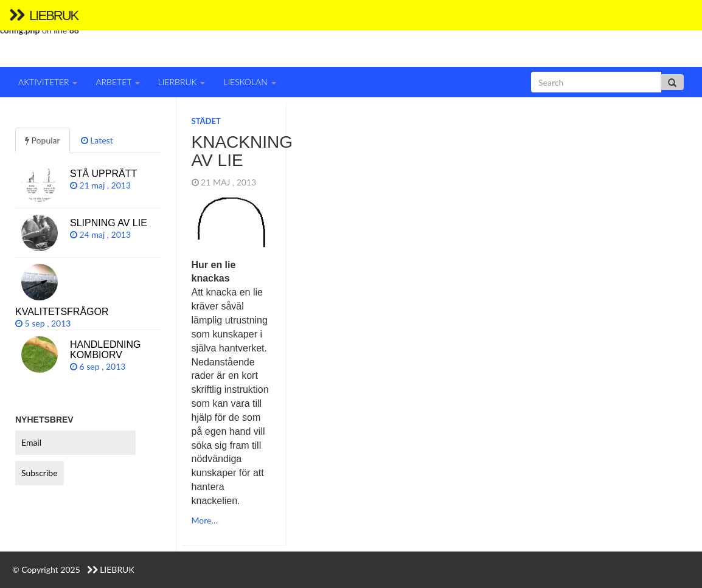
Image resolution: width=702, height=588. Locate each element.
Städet (206, 121)
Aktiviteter (48, 82)
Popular (43, 140)
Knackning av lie (242, 151)
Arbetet (117, 82)
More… (205, 520)
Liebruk (43, 16)
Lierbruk (182, 82)
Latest (97, 140)
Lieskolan (249, 82)
